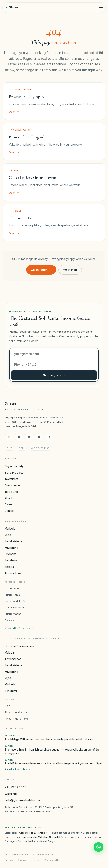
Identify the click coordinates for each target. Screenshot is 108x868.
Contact (9, 511)
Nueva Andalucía (15, 601)
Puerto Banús (13, 595)
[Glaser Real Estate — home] (12, 8)
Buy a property (14, 466)
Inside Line (11, 492)
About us (10, 498)
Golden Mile (12, 588)
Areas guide (12, 485)
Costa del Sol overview (19, 646)
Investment (11, 479)
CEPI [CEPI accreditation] (22, 448)
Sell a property (14, 473)
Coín (7, 706)
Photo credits (52, 860)
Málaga (9, 567)
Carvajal (10, 620)
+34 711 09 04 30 (16, 787)
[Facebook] (19, 437)
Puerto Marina (13, 614)
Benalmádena (13, 541)
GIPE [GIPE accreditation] (10, 448)
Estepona (11, 554)
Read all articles (18, 769)
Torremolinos (13, 573)
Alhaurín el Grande (16, 712)
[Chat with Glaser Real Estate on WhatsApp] (99, 847)
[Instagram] (9, 437)
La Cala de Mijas (15, 607)
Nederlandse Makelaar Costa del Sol (45, 837)
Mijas (8, 535)
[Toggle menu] (101, 8)
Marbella (10, 528)
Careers (10, 504)
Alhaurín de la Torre (17, 719)
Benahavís (11, 560)
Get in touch (41, 270)
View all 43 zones (19, 628)
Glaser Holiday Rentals (33, 833)
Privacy (9, 860)
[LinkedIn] (29, 437)
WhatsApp (70, 270)
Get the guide (54, 375)
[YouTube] (39, 437)
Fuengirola (11, 548)
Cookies (22, 860)
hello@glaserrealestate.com (22, 800)
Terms (36, 860)
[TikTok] (49, 437)
